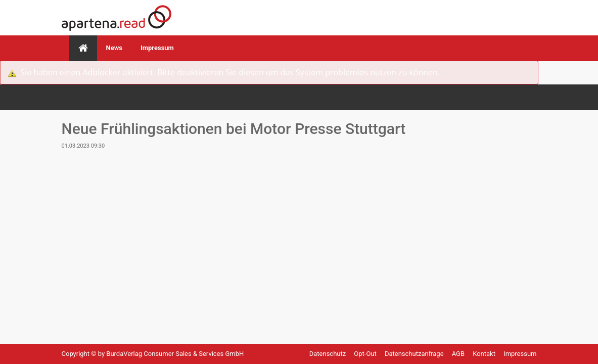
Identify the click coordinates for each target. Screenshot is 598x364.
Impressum (157, 48)
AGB (459, 354)
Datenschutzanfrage (415, 354)
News (114, 48)
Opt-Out (366, 354)
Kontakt (485, 354)
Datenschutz (329, 354)
